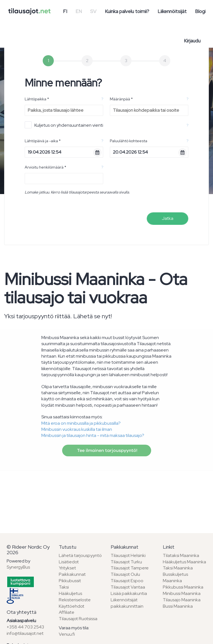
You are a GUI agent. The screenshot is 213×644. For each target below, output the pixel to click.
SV (93, 11)
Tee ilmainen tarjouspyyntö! (107, 450)
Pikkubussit (70, 581)
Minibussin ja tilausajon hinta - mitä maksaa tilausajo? (93, 435)
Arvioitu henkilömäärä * (45, 167)
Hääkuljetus (70, 593)
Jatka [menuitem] (168, 218)
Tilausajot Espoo (127, 581)
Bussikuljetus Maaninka (175, 577)
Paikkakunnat (72, 574)
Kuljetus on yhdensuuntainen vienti (64, 125)
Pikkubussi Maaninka (183, 587)
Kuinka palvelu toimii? (127, 11)
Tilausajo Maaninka (182, 600)
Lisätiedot (69, 562)
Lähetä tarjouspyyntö (80, 555)
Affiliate (67, 612)
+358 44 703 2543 (25, 627)
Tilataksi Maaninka (181, 555)
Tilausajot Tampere (130, 568)
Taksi (64, 587)
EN (79, 11)
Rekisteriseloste (75, 600)
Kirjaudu (192, 41)
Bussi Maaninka (178, 606)
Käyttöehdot (72, 606)
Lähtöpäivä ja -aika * (43, 141)
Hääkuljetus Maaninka (184, 562)
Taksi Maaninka (178, 568)
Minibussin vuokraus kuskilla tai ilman (77, 429)
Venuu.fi (67, 634)
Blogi (200, 11)
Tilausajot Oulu (125, 574)
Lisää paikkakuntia (129, 593)
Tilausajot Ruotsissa (78, 619)
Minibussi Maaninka (182, 593)
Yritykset (67, 568)
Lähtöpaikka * (37, 99)
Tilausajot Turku (126, 562)
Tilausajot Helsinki (128, 555)
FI (65, 11)
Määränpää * (121, 99)
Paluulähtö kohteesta (129, 141)
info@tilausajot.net (25, 633)
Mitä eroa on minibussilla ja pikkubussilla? (81, 423)
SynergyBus (18, 567)
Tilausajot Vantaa (128, 587)
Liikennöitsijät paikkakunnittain (127, 603)
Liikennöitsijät (172, 11)
